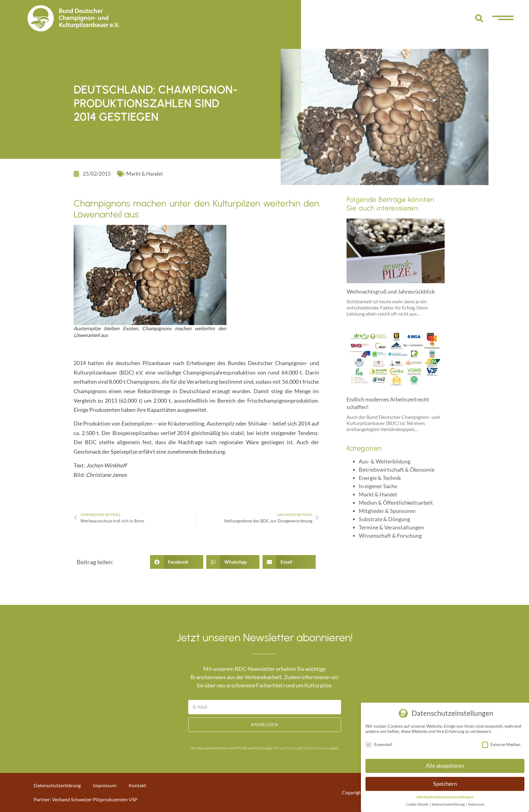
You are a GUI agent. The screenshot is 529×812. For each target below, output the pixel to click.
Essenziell (379, 744)
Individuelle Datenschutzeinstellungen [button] (445, 797)
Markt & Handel (144, 174)
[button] (479, 18)
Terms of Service (316, 748)
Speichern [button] (445, 784)
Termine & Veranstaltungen (391, 527)
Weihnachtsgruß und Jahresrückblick (391, 291)
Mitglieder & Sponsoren (387, 511)
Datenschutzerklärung (57, 785)
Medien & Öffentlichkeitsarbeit (396, 503)
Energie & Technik (380, 478)
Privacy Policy (285, 748)
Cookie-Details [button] (417, 804)
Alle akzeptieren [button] (445, 766)
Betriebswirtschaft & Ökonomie (397, 470)
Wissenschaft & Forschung (390, 536)
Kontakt (137, 785)
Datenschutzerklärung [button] (449, 804)
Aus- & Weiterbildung (385, 461)
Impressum (105, 785)
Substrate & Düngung (384, 519)
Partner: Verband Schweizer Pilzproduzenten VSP (86, 799)
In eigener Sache (378, 486)
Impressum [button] (476, 804)
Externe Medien (501, 744)
